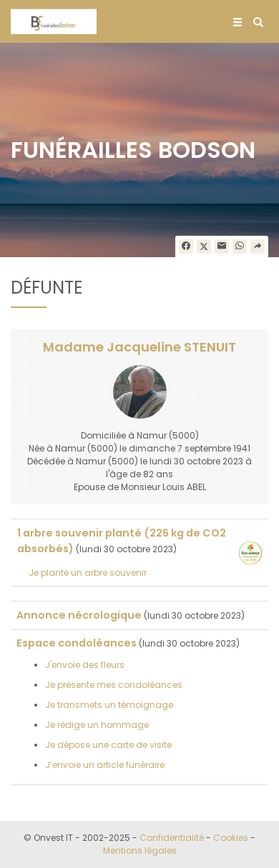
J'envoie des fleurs (85, 665)
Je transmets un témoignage (109, 705)
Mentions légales (140, 850)
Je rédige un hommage (97, 725)
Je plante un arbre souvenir (88, 573)
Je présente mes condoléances (114, 685)
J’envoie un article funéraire (105, 765)
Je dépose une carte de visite (108, 745)
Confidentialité (172, 838)
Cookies (231, 838)
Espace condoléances (77, 643)
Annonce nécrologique (79, 615)
